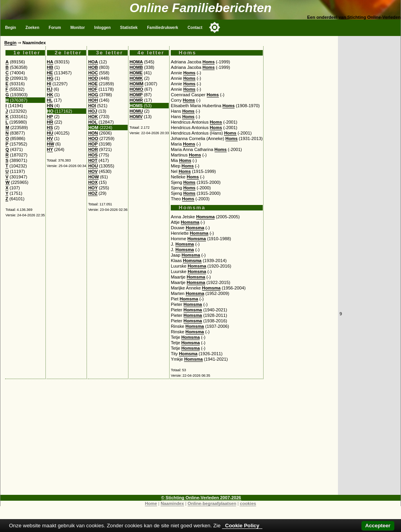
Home (151, 503)
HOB (93, 67)
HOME (136, 73)
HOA (93, 62)
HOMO (136, 89)
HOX (93, 182)
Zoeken (32, 28)
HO (50, 111)
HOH (93, 100)
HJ (50, 89)
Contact (195, 28)
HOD (93, 78)
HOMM (136, 84)
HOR (93, 149)
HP (50, 117)
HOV (93, 171)
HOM (93, 128)
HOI (92, 106)
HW (51, 144)
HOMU (136, 111)
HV (50, 138)
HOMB (136, 67)
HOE (93, 84)
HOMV (136, 117)
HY (50, 149)
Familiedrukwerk (163, 28)
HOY (93, 188)
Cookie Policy (242, 526)
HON (93, 133)
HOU (93, 166)
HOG (93, 95)
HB (50, 67)
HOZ (93, 193)
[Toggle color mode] (215, 27)
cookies (248, 503)
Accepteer (378, 526)
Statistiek (129, 28)
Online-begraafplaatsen (212, 503)
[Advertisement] (169, 440)
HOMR (136, 100)
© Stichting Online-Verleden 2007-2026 (201, 498)
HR (50, 122)
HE (50, 73)
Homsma (205, 217)
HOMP (136, 95)
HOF (93, 89)
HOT (93, 160)
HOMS (136, 106)
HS (50, 128)
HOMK (136, 78)
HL (50, 100)
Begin (11, 28)
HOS (93, 155)
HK (50, 95)
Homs (209, 62)
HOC (93, 73)
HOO (93, 138)
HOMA (136, 62)
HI (49, 84)
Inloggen (103, 28)
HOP (93, 144)
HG (50, 78)
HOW (93, 177)
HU (50, 133)
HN (50, 106)
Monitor (78, 28)
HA (50, 62)
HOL (93, 122)
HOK (93, 117)
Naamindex (172, 503)
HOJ (93, 111)
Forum (55, 28)
